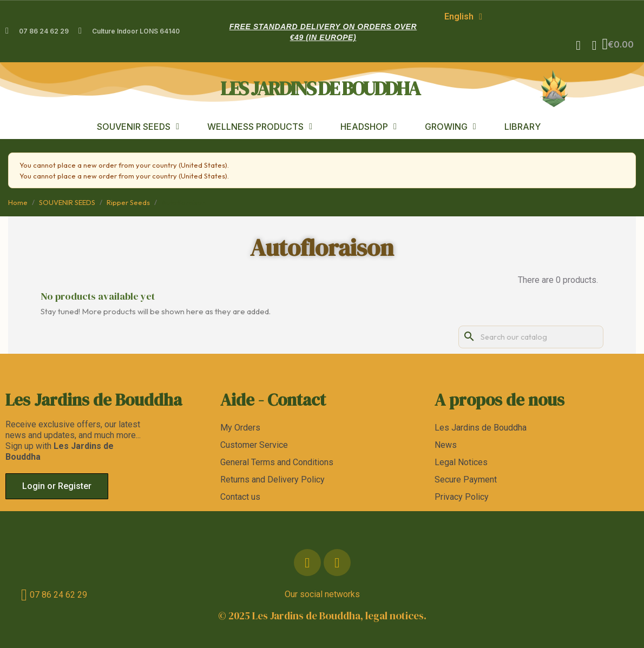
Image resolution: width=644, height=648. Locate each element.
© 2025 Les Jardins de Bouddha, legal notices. (322, 616)
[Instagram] (337, 563)
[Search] (531, 337)
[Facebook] (307, 563)
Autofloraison (322, 247)
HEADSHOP (369, 127)
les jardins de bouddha (320, 88)
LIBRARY (523, 127)
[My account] (594, 45)
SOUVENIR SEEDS (138, 127)
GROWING (451, 127)
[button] (578, 45)
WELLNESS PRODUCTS (260, 127)
